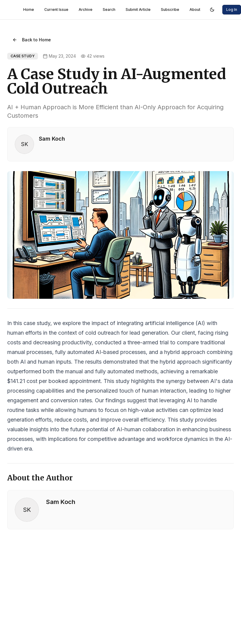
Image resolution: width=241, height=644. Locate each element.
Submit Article (138, 10)
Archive (86, 10)
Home (29, 10)
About (195, 10)
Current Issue (56, 10)
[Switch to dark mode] (212, 10)
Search (109, 10)
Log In (232, 10)
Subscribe (170, 10)
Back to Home (32, 40)
